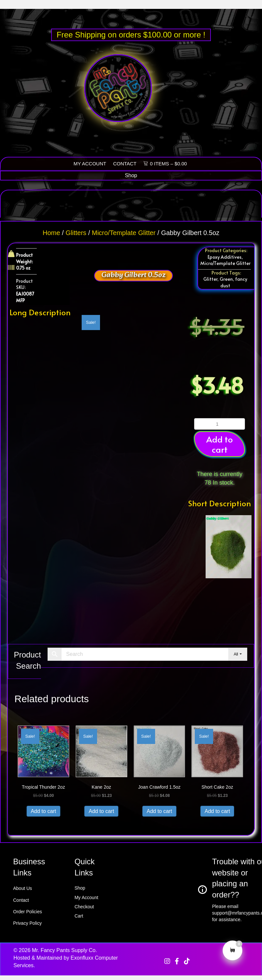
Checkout (84, 907)
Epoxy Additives (225, 257)
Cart (79, 916)
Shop (80, 888)
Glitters (76, 233)
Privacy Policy (27, 923)
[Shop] (131, 176)
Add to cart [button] (220, 444)
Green (226, 279)
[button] (167, 961)
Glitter (210, 279)
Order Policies (28, 912)
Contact (21, 900)
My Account (86, 897)
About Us (23, 888)
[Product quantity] (220, 424)
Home (51, 233)
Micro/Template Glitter (124, 233)
